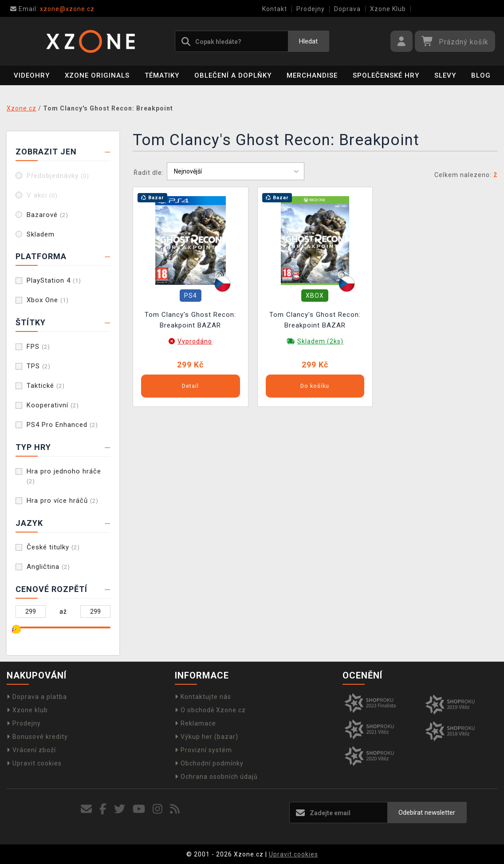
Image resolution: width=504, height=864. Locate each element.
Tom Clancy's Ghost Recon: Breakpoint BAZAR (190, 320)
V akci (42, 195)
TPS (39, 366)
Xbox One (48, 300)
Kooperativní (53, 405)
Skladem (41, 234)
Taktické (46, 386)
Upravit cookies (34, 763)
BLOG (481, 75)
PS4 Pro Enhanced (62, 425)
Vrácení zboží (31, 750)
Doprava (347, 9)
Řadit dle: (149, 173)
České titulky (53, 547)
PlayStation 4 (54, 280)
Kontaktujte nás (203, 697)
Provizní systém (203, 750)
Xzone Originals (97, 75)
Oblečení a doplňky (233, 75)
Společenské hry (386, 75)
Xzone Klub (388, 9)
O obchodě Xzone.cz (210, 710)
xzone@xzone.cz (52, 9)
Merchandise (312, 75)
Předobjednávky (58, 176)
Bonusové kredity (37, 737)
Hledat (308, 41)
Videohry (32, 75)
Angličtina (48, 567)
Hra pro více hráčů (63, 501)
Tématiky (162, 75)
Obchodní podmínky (209, 763)
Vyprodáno (195, 341)
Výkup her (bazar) (207, 737)
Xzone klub (27, 710)
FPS (38, 347)
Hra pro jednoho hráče (64, 476)
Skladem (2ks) (320, 341)
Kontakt (275, 9)
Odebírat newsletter (427, 813)
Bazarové (47, 215)
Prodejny (311, 9)
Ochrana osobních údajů (216, 777)
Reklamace (195, 723)
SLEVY (445, 75)
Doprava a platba (37, 697)
